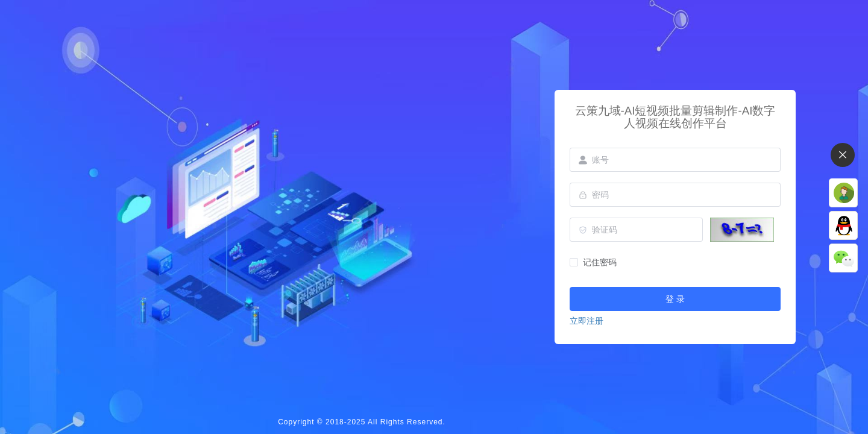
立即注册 (587, 321)
